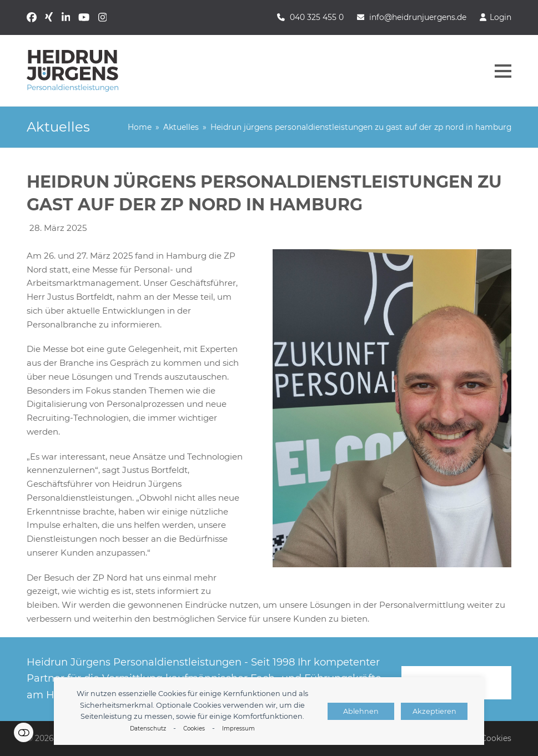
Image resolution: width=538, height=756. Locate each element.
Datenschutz (148, 729)
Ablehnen (361, 711)
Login (501, 17)
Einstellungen (24, 732)
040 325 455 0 (317, 17)
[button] (503, 71)
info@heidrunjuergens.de (418, 17)
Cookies (194, 729)
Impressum (238, 729)
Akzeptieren (434, 711)
